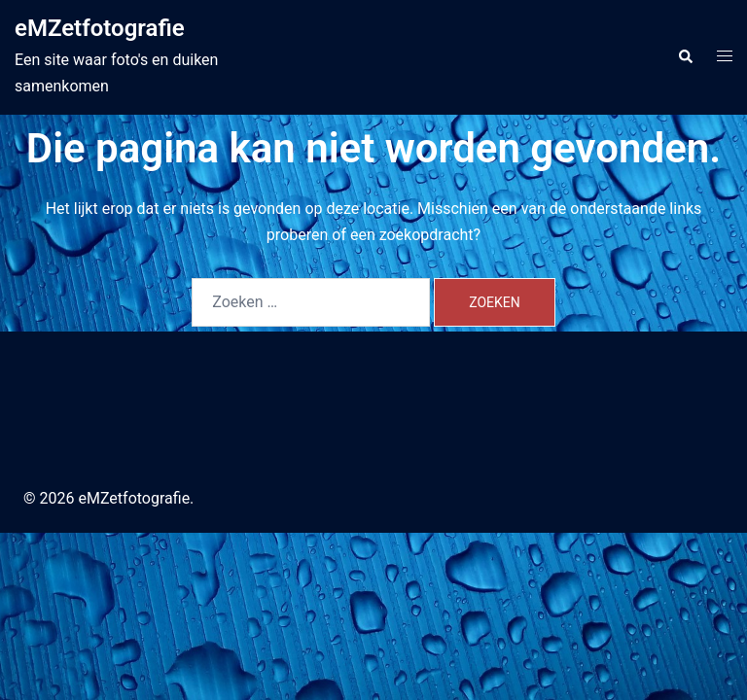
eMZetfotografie (100, 28)
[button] (685, 57)
